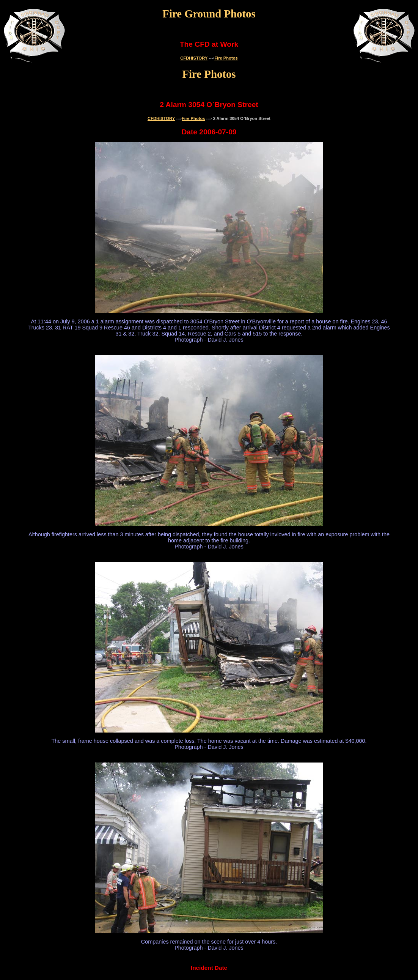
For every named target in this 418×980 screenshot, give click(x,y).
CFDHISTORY (194, 58)
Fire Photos (226, 58)
